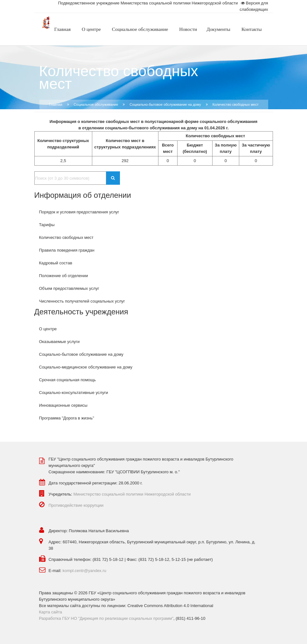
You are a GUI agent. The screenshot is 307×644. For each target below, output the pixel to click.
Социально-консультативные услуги (74, 393)
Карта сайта (51, 612)
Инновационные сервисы (63, 405)
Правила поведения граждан (67, 250)
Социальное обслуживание (96, 104)
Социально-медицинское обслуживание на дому (86, 367)
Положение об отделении (64, 276)
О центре (48, 329)
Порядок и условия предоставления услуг (79, 212)
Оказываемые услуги (59, 342)
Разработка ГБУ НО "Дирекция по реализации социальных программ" (106, 618)
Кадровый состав (56, 263)
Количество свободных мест (66, 237)
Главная (56, 104)
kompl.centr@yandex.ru (84, 571)
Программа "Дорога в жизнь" (67, 418)
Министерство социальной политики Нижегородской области (132, 494)
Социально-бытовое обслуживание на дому (165, 104)
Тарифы (47, 225)
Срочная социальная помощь (68, 380)
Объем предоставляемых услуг (69, 288)
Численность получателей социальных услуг (82, 301)
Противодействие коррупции (76, 505)
